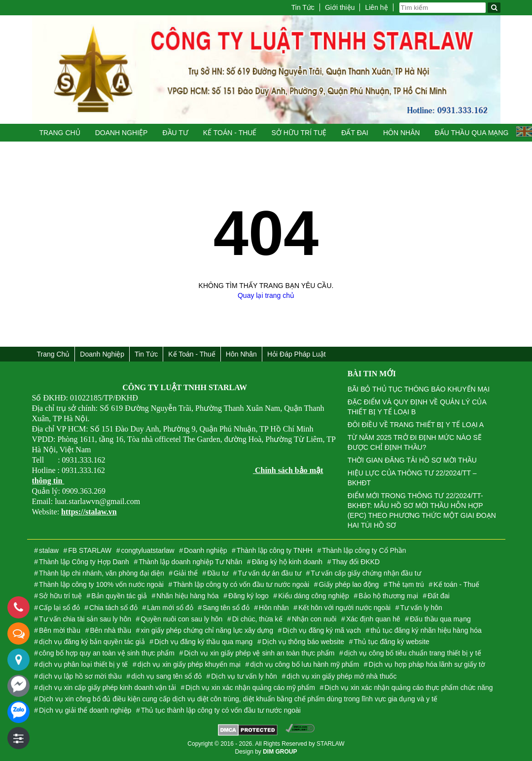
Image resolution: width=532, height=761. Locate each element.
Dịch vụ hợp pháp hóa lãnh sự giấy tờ (426, 664)
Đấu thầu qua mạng (472, 133)
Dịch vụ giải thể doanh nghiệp (85, 710)
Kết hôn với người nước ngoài (344, 608)
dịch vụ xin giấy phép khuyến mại (189, 664)
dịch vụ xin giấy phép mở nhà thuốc (341, 676)
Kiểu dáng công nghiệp (314, 596)
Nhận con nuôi (314, 619)
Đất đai (355, 133)
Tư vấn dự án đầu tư (269, 573)
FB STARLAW (90, 550)
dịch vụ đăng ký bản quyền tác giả (92, 642)
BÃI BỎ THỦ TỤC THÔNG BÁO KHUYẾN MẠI (419, 389)
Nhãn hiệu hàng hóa (187, 596)
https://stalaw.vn (89, 512)
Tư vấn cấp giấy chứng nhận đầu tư (366, 573)
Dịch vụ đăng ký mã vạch (322, 630)
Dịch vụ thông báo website (303, 642)
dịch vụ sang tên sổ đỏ (166, 676)
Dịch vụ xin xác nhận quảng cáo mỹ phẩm (250, 688)
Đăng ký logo (248, 596)
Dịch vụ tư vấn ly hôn (244, 676)
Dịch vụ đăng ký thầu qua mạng (203, 642)
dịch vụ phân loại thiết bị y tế (83, 664)
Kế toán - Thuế (230, 133)
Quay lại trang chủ (266, 295)
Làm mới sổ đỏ (170, 608)
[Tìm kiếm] (494, 8)
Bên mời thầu (60, 630)
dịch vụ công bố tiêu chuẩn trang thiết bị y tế (413, 653)
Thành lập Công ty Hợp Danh (84, 562)
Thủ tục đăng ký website (391, 642)
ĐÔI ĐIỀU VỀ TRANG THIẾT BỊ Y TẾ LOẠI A (416, 425)
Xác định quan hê (373, 619)
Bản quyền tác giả (119, 596)
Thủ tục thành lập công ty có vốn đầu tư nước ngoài (221, 710)
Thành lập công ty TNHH (275, 550)
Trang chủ (60, 133)
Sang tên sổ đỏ (226, 608)
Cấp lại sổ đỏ (59, 608)
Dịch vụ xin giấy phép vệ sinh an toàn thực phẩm (259, 653)
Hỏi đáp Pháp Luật (297, 354)
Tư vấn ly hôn (421, 608)
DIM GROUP (280, 752)
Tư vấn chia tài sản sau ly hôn (85, 619)
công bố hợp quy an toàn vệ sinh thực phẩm (107, 653)
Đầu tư (175, 133)
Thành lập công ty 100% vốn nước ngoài (101, 584)
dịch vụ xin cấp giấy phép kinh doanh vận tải (107, 688)
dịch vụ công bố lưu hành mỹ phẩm (304, 664)
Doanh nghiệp (122, 133)
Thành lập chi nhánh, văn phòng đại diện (102, 573)
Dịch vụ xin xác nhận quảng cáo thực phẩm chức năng (408, 688)
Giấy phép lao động (349, 584)
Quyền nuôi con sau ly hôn (181, 619)
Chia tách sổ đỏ (113, 608)
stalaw (49, 550)
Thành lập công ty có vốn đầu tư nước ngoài (241, 584)
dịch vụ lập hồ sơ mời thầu (80, 676)
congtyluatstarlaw (147, 550)
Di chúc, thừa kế (257, 619)
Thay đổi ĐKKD (356, 562)
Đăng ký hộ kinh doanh (287, 562)
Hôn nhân (402, 133)
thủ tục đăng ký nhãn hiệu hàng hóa (426, 630)
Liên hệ (376, 7)
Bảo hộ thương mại (388, 596)
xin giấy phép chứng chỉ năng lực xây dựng (207, 630)
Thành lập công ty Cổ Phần (364, 550)
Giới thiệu (340, 7)
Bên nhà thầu (110, 630)
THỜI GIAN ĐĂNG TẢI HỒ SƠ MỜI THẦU (412, 460)
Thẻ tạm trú (406, 584)
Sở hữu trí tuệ (299, 133)
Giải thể (186, 573)
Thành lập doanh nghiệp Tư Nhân (190, 562)
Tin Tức (303, 7)
